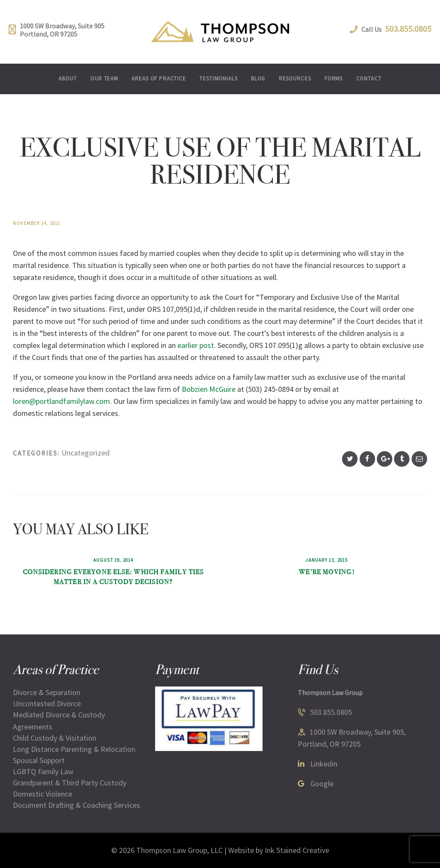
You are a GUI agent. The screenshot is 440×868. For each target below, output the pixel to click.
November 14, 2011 (37, 223)
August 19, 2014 (113, 560)
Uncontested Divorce (47, 703)
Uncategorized (86, 453)
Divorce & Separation (47, 692)
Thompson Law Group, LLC (179, 850)
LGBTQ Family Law (43, 771)
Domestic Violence (43, 794)
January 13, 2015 (327, 560)
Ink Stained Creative (297, 850)
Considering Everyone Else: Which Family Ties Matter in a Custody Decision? (113, 577)
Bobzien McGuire (209, 389)
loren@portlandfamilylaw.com (61, 401)
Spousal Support (39, 760)
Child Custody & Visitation (55, 738)
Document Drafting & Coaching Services (76, 805)
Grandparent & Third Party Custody (70, 783)
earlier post (196, 345)
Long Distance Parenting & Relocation (74, 749)
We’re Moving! (327, 572)
